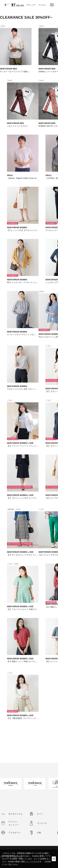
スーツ (40, 814)
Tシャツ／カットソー (14, 823)
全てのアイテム (16, 814)
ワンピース (42, 823)
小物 (39, 833)
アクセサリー (15, 833)
